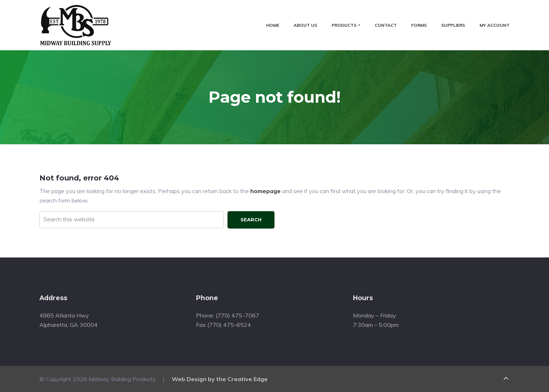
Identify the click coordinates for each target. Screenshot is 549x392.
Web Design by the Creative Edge (220, 379)
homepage (265, 191)
